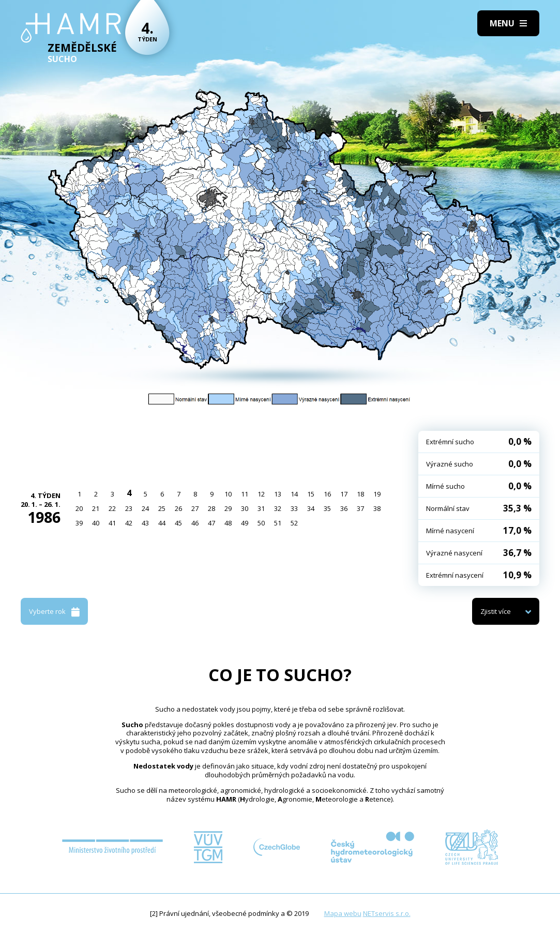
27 (195, 508)
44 (162, 523)
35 (327, 508)
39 (79, 523)
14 (294, 494)
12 (261, 494)
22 (112, 508)
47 (211, 523)
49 (245, 523)
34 (311, 508)
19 (377, 494)
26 (178, 508)
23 (129, 508)
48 (228, 523)
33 (294, 508)
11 (245, 494)
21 (96, 508)
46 (195, 523)
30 (245, 508)
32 (278, 508)
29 (228, 508)
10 (228, 494)
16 (327, 494)
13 (278, 494)
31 (261, 508)
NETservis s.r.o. (387, 913)
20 (79, 508)
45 (178, 523)
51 (278, 523)
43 (145, 523)
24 (145, 508)
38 (377, 508)
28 (211, 508)
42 (129, 523)
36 (344, 508)
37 (360, 508)
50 (261, 523)
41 (112, 523)
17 (344, 494)
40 (96, 523)
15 (311, 494)
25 (162, 508)
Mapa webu (343, 913)
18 (360, 494)
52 (294, 523)
